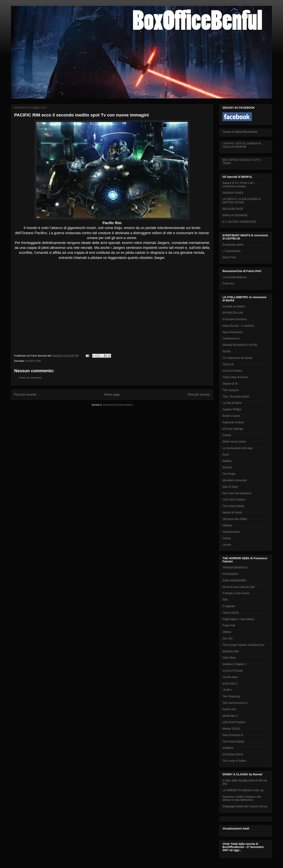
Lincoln (227, 545)
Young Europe (231, 532)
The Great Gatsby (233, 506)
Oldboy (227, 632)
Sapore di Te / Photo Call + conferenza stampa (239, 185)
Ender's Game (231, 416)
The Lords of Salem (234, 761)
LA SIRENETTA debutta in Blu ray (243, 790)
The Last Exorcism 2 (235, 703)
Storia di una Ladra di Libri (238, 587)
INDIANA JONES (233, 193)
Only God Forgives (234, 500)
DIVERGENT (231, 574)
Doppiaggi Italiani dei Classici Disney (245, 806)
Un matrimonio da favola (237, 358)
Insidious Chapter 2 (234, 664)
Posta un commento (30, 378)
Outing (226, 538)
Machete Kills (231, 651)
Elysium (227, 467)
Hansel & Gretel (232, 512)
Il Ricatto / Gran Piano (236, 593)
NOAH (226, 351)
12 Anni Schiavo (232, 371)
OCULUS (228, 364)
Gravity (227, 435)
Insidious (228, 748)
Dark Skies (229, 658)
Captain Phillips (232, 409)
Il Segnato (229, 606)
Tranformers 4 (231, 338)
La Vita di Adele (232, 403)
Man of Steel (230, 487)
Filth (225, 600)
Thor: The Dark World (236, 397)
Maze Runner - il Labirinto (238, 326)
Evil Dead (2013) (233, 754)
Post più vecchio (199, 395)
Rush (226, 455)
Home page (112, 395)
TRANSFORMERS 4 (235, 567)
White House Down (234, 442)
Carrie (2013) (231, 613)
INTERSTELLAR (233, 313)
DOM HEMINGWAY (235, 580)
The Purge (229, 474)
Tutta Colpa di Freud (235, 377)
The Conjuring (231, 696)
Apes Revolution (232, 332)
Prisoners (228, 283)
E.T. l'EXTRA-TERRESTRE (239, 222)
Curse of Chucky (233, 671)
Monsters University (235, 480)
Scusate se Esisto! (234, 306)
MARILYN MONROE (235, 215)
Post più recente (25, 395)
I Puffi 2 (227, 690)
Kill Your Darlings (233, 429)
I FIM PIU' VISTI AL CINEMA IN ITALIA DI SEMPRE (242, 145)
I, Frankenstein (232, 251)
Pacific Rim (229, 709)
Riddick (227, 461)
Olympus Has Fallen (235, 519)
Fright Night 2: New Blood (238, 619)
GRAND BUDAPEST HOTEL (240, 345)
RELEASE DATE (233, 209)
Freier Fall (229, 625)
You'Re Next (230, 677)
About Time (229, 257)
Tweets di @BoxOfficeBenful (240, 132)
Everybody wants (233, 245)
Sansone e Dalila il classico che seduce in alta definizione (242, 798)
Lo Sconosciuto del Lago (238, 448)
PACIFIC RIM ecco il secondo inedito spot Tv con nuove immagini (81, 115)
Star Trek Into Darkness (237, 493)
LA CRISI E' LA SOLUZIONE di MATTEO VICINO (241, 201)
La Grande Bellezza (235, 277)
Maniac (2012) (231, 729)
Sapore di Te (230, 384)
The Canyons (231, 390)
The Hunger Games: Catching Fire (243, 645)
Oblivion (227, 525)
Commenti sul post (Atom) (118, 405)
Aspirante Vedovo (233, 422)
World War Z (230, 716)
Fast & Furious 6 (233, 735)
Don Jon (228, 638)
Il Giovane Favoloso (235, 319)
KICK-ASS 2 (230, 684)
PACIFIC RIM (33, 361)
